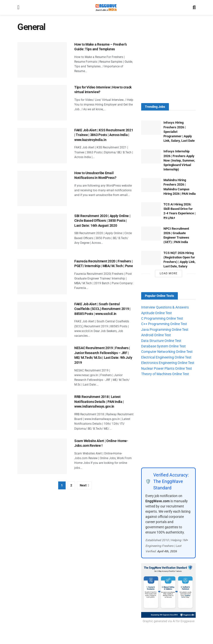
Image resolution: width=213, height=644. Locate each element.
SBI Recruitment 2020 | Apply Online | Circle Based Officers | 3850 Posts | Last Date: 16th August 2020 (102, 221)
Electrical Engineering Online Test (166, 357)
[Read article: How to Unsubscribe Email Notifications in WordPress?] (42, 188)
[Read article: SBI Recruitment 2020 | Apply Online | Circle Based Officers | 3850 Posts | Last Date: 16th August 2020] (42, 231)
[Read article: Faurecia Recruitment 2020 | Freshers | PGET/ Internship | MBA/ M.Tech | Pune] (42, 277)
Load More (169, 273)
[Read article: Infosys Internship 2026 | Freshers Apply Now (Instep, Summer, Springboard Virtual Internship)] (151, 156)
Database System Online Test (163, 346)
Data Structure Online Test (161, 341)
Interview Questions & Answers (165, 307)
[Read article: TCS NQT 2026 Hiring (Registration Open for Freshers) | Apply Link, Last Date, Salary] (151, 258)
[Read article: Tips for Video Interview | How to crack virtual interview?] (42, 103)
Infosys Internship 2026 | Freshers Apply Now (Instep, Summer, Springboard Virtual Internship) (179, 160)
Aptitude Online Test (157, 313)
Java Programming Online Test (165, 330)
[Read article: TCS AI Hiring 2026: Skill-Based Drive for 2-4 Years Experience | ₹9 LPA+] (151, 209)
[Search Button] (194, 7)
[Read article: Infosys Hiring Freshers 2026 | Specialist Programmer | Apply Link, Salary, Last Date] (151, 127)
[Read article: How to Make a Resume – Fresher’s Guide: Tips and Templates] (42, 60)
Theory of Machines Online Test (165, 374)
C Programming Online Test (162, 318)
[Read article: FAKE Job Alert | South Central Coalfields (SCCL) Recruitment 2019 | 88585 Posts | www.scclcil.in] (42, 320)
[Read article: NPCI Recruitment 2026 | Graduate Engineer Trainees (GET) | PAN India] (151, 234)
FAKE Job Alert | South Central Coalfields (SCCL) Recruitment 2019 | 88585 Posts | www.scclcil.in (102, 309)
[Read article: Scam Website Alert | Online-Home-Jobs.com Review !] (42, 456)
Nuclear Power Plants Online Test (167, 368)
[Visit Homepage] (106, 7)
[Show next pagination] (84, 485)
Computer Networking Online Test (167, 352)
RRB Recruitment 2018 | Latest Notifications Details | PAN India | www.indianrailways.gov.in (99, 402)
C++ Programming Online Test (164, 324)
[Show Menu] (18, 7)
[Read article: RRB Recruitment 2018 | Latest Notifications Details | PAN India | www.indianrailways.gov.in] (42, 412)
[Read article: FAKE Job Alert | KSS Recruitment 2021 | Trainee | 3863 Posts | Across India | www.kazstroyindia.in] (42, 146)
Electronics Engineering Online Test (168, 363)
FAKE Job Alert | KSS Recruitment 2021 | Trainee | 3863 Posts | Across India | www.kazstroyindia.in (104, 135)
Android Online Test (156, 335)
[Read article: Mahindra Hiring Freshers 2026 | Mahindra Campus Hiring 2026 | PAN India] (151, 185)
